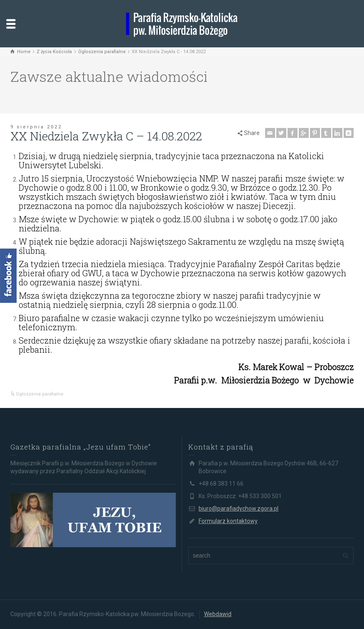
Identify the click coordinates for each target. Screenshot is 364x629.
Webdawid (218, 614)
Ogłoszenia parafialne (40, 394)
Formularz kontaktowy (228, 521)
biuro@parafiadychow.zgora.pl (239, 509)
